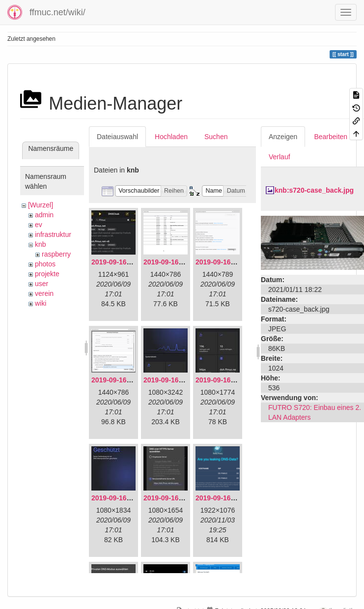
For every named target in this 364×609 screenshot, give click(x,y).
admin (44, 215)
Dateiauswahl (117, 137)
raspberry (56, 254)
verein (44, 293)
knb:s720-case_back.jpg (314, 190)
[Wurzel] (41, 205)
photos (45, 264)
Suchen (216, 137)
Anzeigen (283, 137)
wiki (41, 303)
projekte (47, 274)
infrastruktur (53, 234)
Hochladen (171, 137)
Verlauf (280, 157)
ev (39, 225)
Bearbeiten (331, 137)
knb (41, 244)
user (42, 284)
